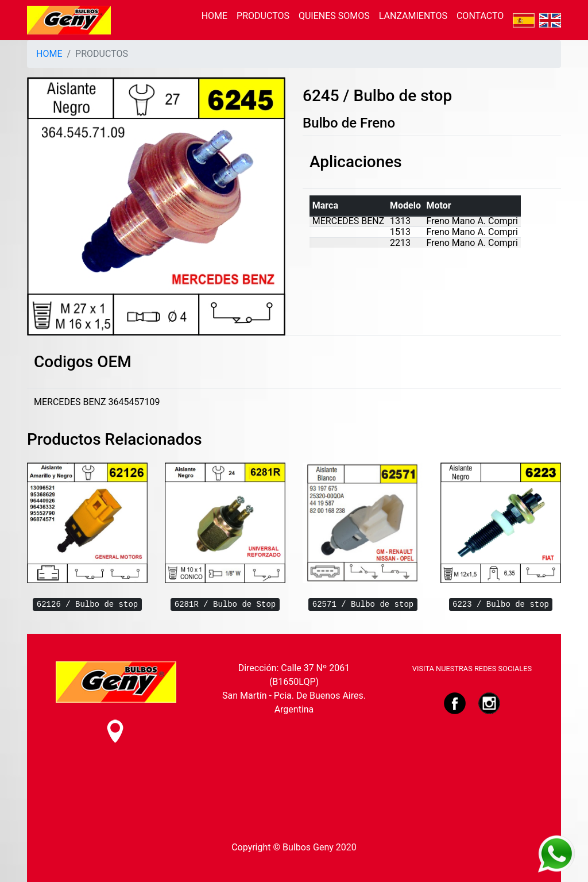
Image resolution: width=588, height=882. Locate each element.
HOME (214, 16)
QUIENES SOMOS (334, 16)
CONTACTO (480, 16)
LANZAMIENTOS (413, 16)
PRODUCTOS (263, 16)
